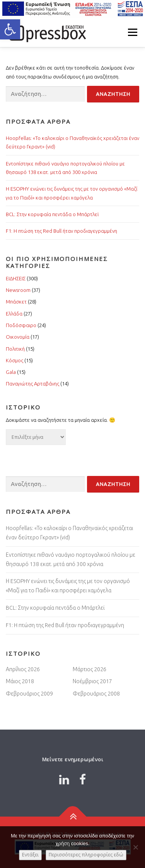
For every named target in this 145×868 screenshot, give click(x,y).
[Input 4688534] (45, 94)
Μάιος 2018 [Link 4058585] (20, 681)
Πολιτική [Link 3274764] (15, 349)
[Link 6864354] (83, 779)
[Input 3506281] (113, 94)
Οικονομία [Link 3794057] (18, 337)
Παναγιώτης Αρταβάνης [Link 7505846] (32, 384)
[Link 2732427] (46, 32)
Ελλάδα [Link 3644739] (14, 314)
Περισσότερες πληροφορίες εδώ (86, 855)
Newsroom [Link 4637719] (18, 290)
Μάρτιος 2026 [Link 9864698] (90, 669)
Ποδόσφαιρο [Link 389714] (21, 325)
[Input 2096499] (45, 484)
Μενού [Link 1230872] (132, 32)
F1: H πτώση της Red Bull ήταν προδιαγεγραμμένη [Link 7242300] (61, 231)
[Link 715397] (72, 817)
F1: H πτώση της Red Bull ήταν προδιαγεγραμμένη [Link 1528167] (65, 625)
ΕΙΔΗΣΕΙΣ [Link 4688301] (16, 278)
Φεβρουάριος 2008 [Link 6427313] (96, 694)
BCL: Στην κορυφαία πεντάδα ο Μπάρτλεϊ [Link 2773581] (55, 608)
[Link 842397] (64, 779)
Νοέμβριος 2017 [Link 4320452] (92, 681)
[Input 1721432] (113, 484)
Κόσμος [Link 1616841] (14, 360)
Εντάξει (30, 855)
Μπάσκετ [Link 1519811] (16, 302)
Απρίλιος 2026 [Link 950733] (23, 669)
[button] (10, 29)
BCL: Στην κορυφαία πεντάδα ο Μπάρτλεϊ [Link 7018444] (52, 214)
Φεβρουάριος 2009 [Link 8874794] (29, 694)
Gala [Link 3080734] (11, 372)
